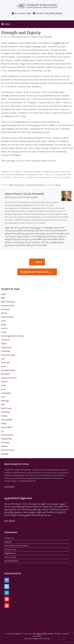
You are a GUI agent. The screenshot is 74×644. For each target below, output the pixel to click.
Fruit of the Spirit (8, 355)
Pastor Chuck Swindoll (41, 37)
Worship (5, 454)
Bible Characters (17, 185)
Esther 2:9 (59, 43)
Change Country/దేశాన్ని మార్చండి (48, 13)
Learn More (9, 486)
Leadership (6, 393)
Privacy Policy (10, 549)
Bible (3, 298)
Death (4, 325)
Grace (4, 366)
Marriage (5, 401)
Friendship (6, 351)
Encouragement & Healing (12, 336)
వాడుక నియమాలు (11, 561)
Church (4, 313)
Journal (37, 262)
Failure (4, 343)
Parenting (5, 412)
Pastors (4, 416)
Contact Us (9, 538)
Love (3, 397)
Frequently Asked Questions (17, 545)
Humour (4, 382)
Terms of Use (10, 557)
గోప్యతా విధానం (10, 553)
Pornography (7, 420)
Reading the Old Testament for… (37, 272)
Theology (5, 442)
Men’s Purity (6, 408)
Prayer (4, 423)
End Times (5, 340)
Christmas (5, 309)
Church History (7, 317)
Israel (3, 385)
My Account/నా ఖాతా (21, 13)
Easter (4, 332)
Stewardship (6, 439)
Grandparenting (8, 370)
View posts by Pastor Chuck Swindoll (21, 197)
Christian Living (7, 305)
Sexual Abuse (7, 427)
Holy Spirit (5, 374)
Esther (58, 185)
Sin (2, 431)
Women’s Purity (8, 450)
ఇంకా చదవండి (10, 521)
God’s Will (5, 363)
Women (41, 185)
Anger (4, 294)
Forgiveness (6, 347)
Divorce (4, 328)
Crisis (3, 321)
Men (3, 404)
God (3, 359)
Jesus (3, 389)
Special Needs (31, 185)
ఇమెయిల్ (8, 542)
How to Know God (9, 378)
